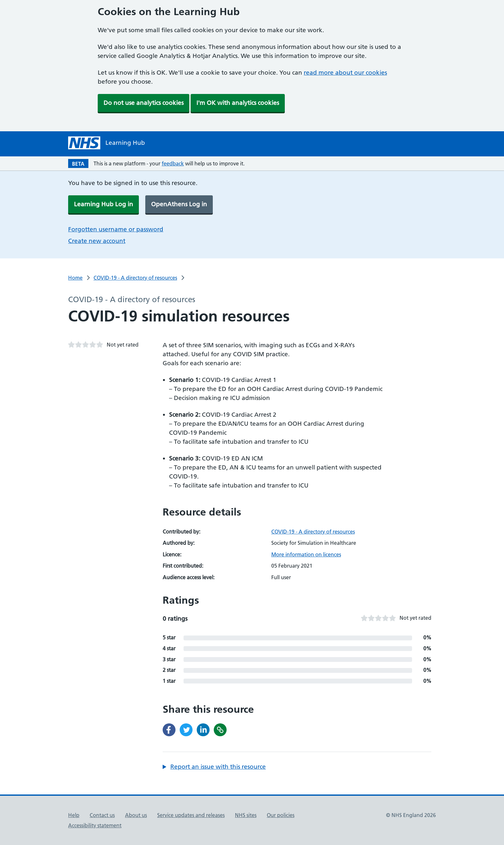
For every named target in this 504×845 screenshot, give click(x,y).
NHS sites (246, 815)
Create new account (97, 241)
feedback (173, 163)
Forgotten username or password (116, 229)
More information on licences (306, 554)
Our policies (281, 815)
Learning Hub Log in (104, 204)
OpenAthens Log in (179, 204)
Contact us (102, 815)
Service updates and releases (191, 815)
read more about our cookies (345, 73)
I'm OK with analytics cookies (238, 103)
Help (74, 815)
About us (136, 815)
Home (75, 278)
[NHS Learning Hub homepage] (107, 143)
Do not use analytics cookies (144, 103)
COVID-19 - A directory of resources (135, 278)
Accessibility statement (95, 825)
